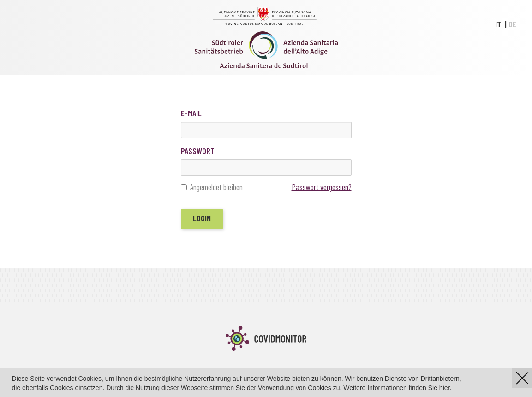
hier (445, 388)
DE (512, 24)
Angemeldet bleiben (212, 187)
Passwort (198, 151)
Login (202, 218)
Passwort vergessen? (322, 187)
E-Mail (191, 113)
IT (498, 24)
